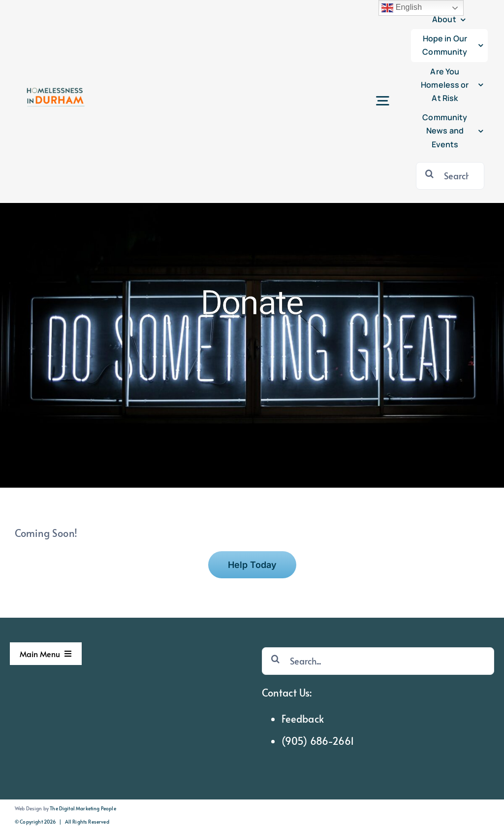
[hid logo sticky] (55, 84)
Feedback (303, 719)
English (402, 8)
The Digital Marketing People (83, 808)
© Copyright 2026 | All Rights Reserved (62, 822)
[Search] (430, 173)
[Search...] (450, 176)
